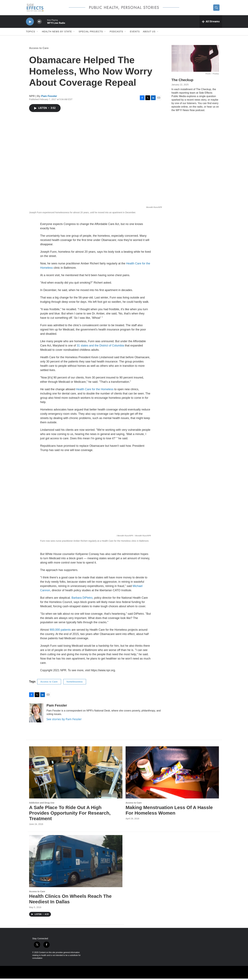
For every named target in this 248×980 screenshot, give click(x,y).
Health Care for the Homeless (95, 391)
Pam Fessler (49, 98)
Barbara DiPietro (82, 599)
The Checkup (182, 81)
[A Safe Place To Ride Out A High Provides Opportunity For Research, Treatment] (76, 774)
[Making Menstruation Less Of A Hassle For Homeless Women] (172, 774)
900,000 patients (60, 631)
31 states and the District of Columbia (100, 347)
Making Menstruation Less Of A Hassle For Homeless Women (169, 812)
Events (135, 33)
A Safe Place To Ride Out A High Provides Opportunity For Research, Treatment (70, 814)
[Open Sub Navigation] (37, 33)
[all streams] (211, 23)
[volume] (39, 23)
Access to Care (39, 50)
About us (149, 33)
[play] (30, 23)
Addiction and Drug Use (42, 804)
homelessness (75, 683)
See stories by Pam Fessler (64, 721)
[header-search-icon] (217, 8)
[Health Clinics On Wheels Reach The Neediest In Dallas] (76, 863)
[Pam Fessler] (36, 714)
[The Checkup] (195, 60)
